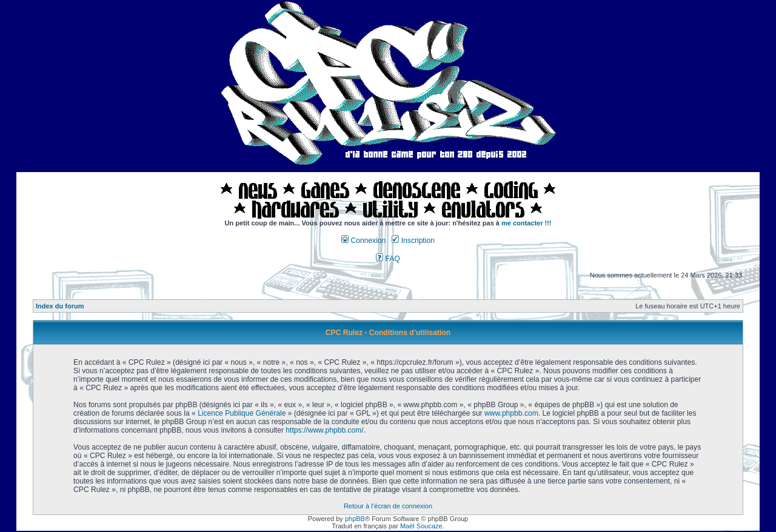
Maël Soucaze (421, 526)
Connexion (363, 241)
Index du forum (60, 306)
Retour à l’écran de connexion (388, 506)
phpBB (355, 519)
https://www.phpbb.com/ (324, 430)
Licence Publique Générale (242, 413)
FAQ (388, 259)
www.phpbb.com (511, 413)
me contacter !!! (527, 223)
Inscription (413, 241)
